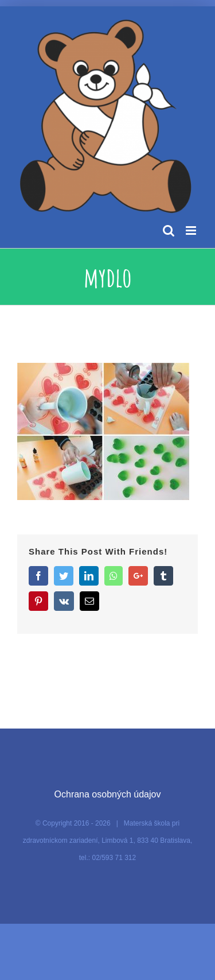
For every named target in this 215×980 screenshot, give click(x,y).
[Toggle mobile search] (169, 231)
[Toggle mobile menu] (192, 231)
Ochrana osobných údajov (108, 794)
